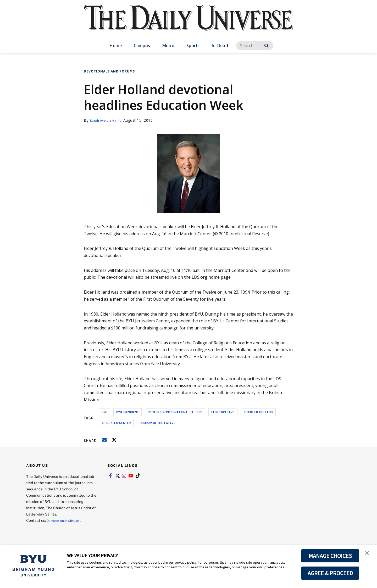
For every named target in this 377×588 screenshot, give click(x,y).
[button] (368, 555)
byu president (127, 412)
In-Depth (221, 46)
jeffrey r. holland (258, 412)
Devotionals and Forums (109, 71)
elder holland (223, 412)
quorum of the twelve (157, 423)
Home (116, 46)
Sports (193, 46)
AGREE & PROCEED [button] (330, 573)
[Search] (255, 46)
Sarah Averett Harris (108, 120)
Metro (168, 46)
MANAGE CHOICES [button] (330, 556)
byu (104, 412)
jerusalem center (116, 423)
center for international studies (175, 412)
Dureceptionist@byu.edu (68, 520)
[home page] (188, 23)
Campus (142, 46)
